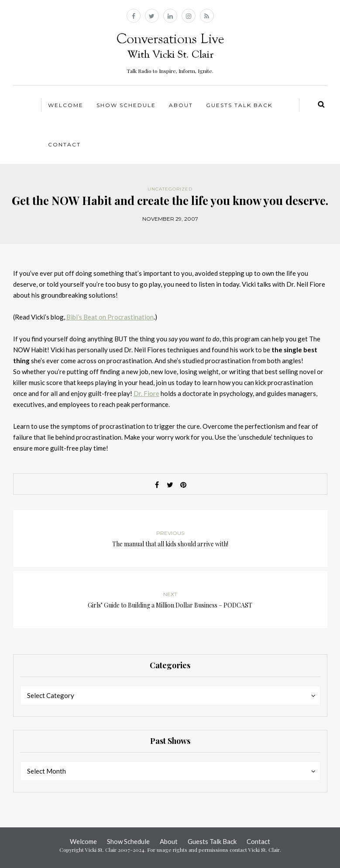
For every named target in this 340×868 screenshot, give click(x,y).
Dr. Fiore (146, 393)
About (181, 105)
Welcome (66, 105)
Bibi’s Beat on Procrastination (110, 317)
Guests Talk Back (239, 105)
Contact (64, 144)
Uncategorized (170, 189)
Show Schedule (126, 105)
